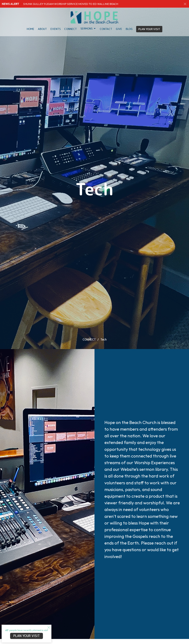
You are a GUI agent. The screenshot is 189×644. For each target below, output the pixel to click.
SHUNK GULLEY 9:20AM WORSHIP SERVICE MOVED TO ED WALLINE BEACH (71, 4)
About (42, 29)
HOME (30, 29)
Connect (71, 29)
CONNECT (89, 339)
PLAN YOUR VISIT (149, 29)
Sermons (88, 29)
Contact (106, 29)
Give (119, 29)
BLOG (129, 29)
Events (56, 29)
